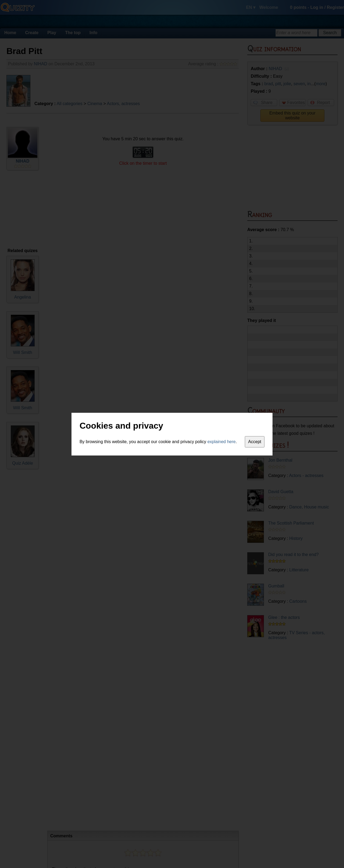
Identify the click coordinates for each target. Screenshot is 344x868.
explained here (222, 442)
